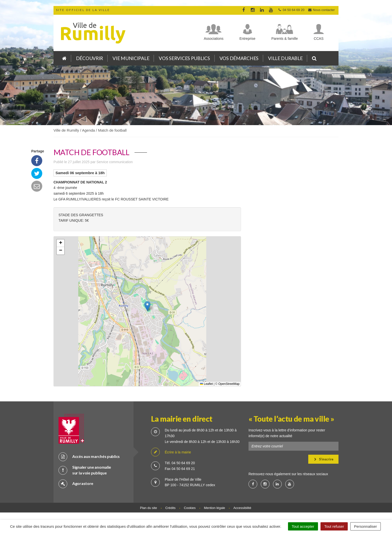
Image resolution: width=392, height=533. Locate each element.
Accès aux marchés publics (89, 457)
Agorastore (76, 484)
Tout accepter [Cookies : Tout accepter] (303, 526)
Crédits (170, 508)
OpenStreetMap (229, 384)
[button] (147, 306)
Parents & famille (284, 39)
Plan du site (148, 508)
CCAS (319, 39)
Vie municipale (131, 58)
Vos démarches (239, 58)
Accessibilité (242, 508)
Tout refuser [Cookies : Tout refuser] (334, 526)
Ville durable (285, 58)
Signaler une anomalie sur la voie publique (85, 470)
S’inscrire (324, 459)
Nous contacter (321, 10)
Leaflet (206, 384)
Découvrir (89, 58)
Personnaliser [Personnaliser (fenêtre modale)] (365, 526)
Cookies (190, 508)
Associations (214, 39)
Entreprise (247, 39)
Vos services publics (184, 58)
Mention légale (215, 508)
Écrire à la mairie (171, 452)
